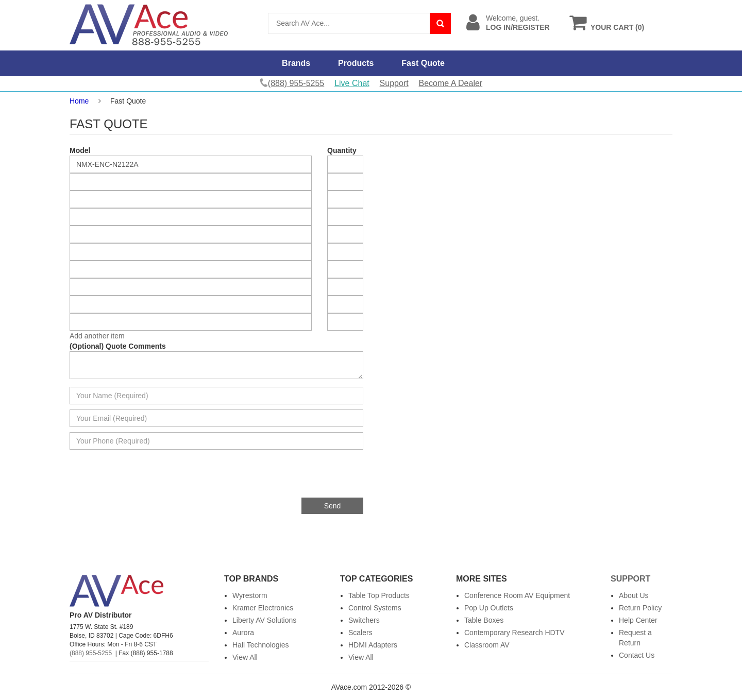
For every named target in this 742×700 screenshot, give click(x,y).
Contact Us (637, 655)
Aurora (243, 633)
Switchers (364, 620)
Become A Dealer (451, 83)
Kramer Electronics (263, 608)
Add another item (97, 336)
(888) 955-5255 (91, 653)
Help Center (638, 620)
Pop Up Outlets (489, 608)
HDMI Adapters (373, 645)
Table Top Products (379, 595)
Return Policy (640, 608)
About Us (634, 595)
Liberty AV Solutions (264, 620)
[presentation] (285, 477)
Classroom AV (487, 645)
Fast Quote (423, 63)
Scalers (360, 633)
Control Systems (375, 608)
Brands (296, 63)
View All (245, 657)
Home (79, 101)
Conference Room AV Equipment (517, 595)
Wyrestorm (250, 595)
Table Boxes (484, 620)
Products (356, 63)
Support (394, 83)
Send (333, 506)
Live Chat (352, 83)
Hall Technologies (260, 645)
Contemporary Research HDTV (515, 633)
